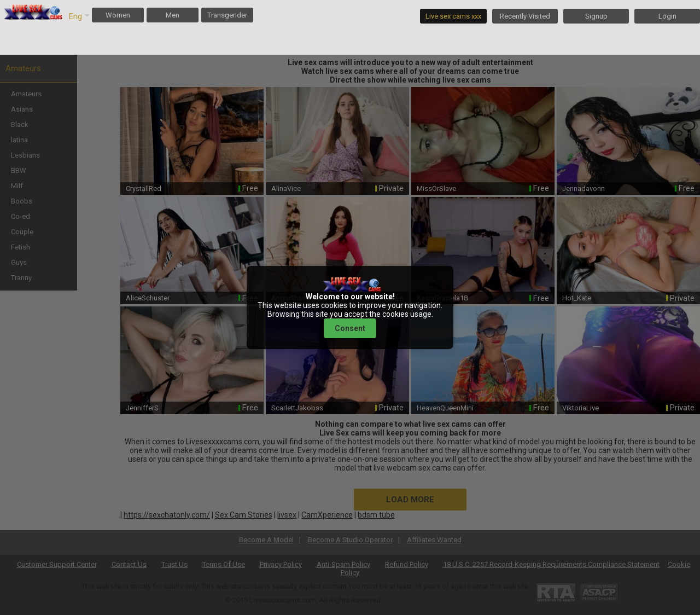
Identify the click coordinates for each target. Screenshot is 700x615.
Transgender (227, 15)
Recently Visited (525, 16)
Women (118, 15)
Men (173, 15)
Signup (596, 16)
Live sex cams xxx (453, 16)
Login (667, 16)
